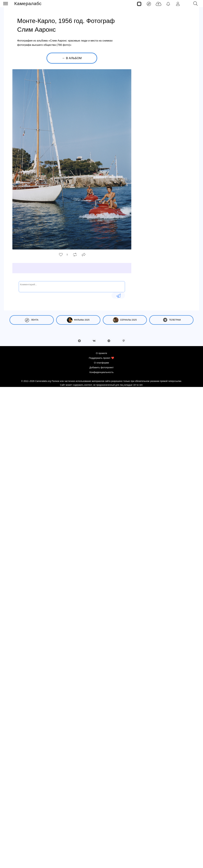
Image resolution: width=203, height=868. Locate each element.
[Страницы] (139, 4)
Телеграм (171, 320)
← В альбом (72, 58)
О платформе (101, 363)
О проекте (102, 353)
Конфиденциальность (101, 372)
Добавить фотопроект (102, 367)
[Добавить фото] (159, 4)
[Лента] (149, 4)
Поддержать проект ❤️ (101, 358)
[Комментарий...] (72, 286)
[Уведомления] (168, 4)
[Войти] (178, 4)
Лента (32, 320)
